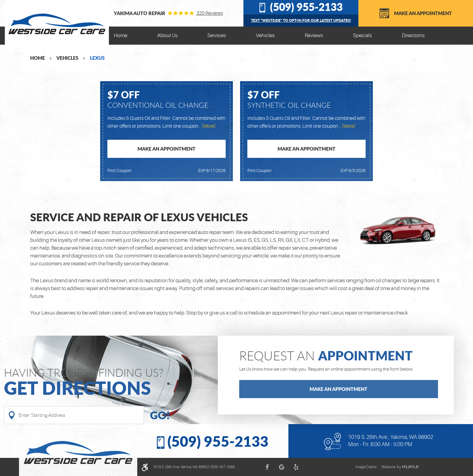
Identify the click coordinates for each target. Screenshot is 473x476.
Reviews (314, 35)
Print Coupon (119, 171)
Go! (160, 415)
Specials (362, 35)
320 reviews (210, 13)
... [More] (207, 126)
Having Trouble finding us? (111, 382)
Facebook (267, 467)
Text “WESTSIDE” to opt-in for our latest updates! (301, 20)
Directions (413, 35)
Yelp (296, 467)
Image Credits (366, 467)
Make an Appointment (423, 13)
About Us (167, 35)
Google (281, 467)
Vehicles (265, 35)
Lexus (97, 58)
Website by (400, 467)
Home (121, 35)
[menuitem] (121, 36)
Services (217, 35)
